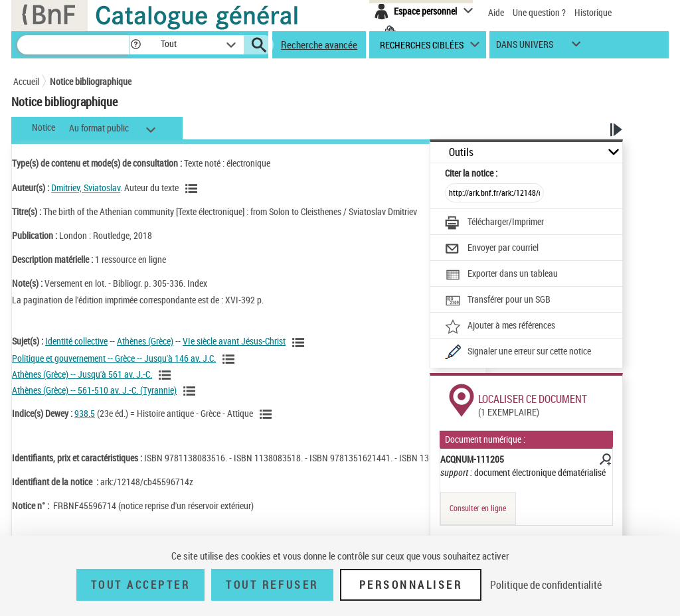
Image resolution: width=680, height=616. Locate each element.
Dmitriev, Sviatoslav (86, 188)
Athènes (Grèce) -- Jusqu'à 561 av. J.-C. (82, 374)
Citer (471, 173)
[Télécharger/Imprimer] (494, 223)
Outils (461, 152)
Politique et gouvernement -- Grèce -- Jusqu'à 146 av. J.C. (114, 358)
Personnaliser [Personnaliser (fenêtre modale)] (411, 585)
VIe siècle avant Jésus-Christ (234, 341)
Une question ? (539, 12)
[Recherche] (73, 45)
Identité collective (76, 341)
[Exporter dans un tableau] (501, 275)
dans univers (525, 47)
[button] (135, 45)
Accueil (26, 81)
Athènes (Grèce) (145, 341)
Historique (593, 12)
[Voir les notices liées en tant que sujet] (300, 343)
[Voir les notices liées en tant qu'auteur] (193, 189)
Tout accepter (141, 585)
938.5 (85, 413)
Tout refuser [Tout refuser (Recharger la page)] (272, 585)
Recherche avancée (319, 44)
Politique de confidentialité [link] (546, 585)
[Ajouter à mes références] (500, 327)
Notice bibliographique (91, 81)
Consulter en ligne (478, 508)
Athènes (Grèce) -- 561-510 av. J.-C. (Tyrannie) (94, 390)
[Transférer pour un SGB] (498, 301)
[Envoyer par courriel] (492, 249)
